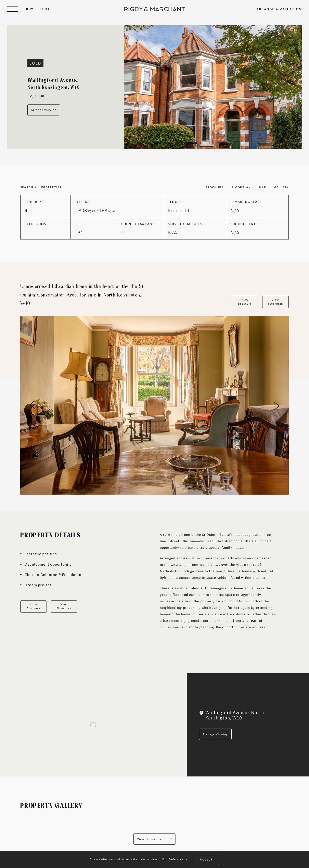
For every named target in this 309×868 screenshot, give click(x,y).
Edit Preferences (175, 859)
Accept (206, 859)
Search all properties (41, 187)
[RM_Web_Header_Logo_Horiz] (155, 9)
